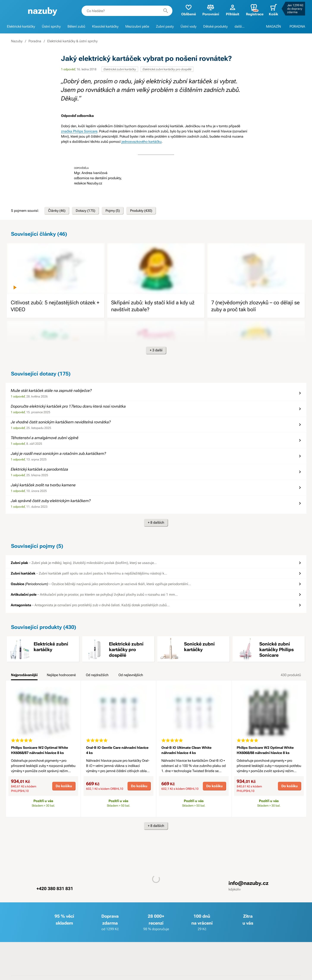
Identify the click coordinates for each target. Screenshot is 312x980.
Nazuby (17, 41)
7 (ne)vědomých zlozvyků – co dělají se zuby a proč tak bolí (255, 306)
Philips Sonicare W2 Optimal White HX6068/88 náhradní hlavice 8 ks (265, 750)
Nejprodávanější (24, 675)
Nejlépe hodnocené (61, 675)
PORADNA (297, 26)
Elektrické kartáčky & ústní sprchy (72, 41)
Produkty (141, 211)
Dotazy (85, 211)
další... (240, 26)
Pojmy (113, 211)
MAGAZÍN (273, 26)
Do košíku (64, 786)
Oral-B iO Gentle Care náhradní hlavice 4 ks (117, 750)
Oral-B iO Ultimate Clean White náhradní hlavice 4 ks (186, 750)
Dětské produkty (215, 26)
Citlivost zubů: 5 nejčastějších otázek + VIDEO (55, 306)
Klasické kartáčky (105, 26)
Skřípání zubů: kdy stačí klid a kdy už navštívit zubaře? (153, 306)
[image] (56, 269)
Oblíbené (189, 10)
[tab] (24, 676)
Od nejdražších (97, 675)
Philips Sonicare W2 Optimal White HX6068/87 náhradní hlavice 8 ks (39, 750)
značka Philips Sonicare (79, 131)
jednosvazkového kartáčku (142, 142)
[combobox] (127, 11)
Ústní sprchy (51, 26)
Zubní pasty (165, 26)
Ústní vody (188, 26)
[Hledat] (166, 11)
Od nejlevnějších (131, 675)
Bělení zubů (76, 26)
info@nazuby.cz (248, 883)
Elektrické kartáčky (21, 26)
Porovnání (211, 10)
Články (57, 211)
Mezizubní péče (137, 26)
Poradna (35, 41)
